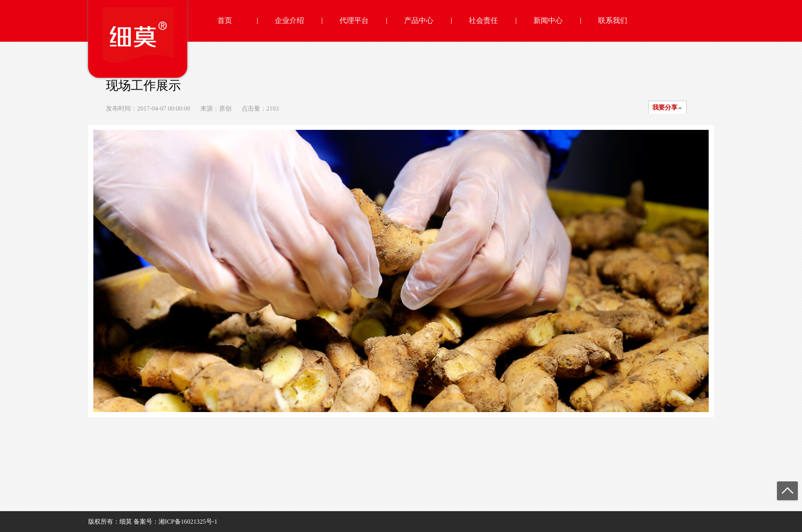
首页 (225, 21)
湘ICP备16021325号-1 (188, 522)
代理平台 (354, 21)
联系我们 (613, 21)
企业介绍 (289, 21)
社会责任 (483, 21)
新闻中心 (548, 21)
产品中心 (419, 21)
